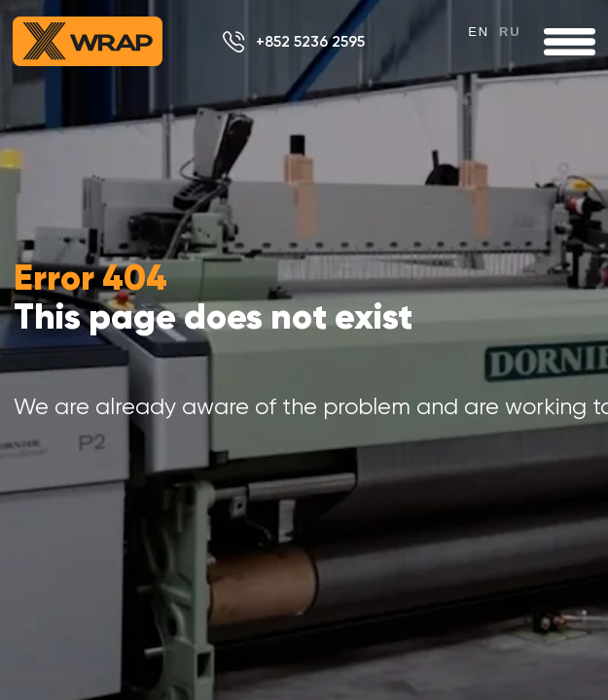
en (479, 32)
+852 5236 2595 (310, 41)
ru (510, 32)
